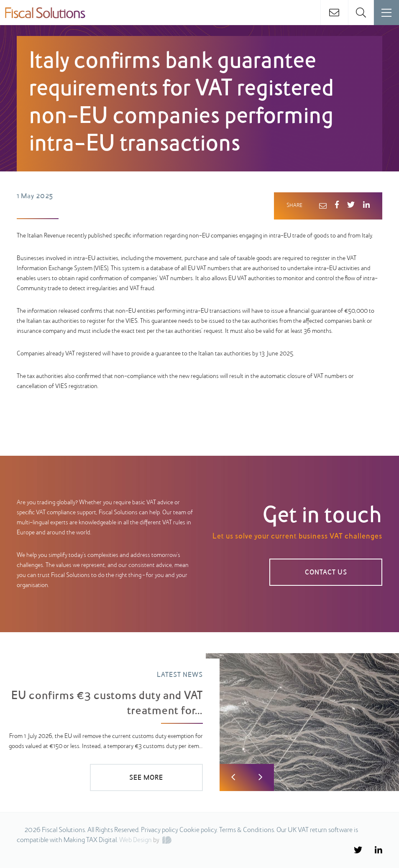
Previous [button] (233, 777)
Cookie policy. (199, 830)
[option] (199, 722)
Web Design (136, 840)
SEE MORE (146, 778)
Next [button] (260, 777)
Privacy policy (160, 830)
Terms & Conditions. (247, 830)
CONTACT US (326, 573)
